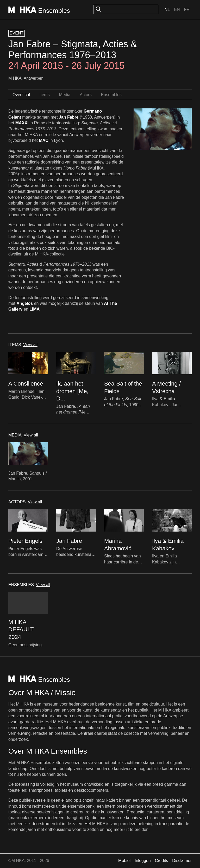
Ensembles (111, 95)
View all (30, 345)
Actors (86, 95)
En (177, 10)
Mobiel (124, 861)
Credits (162, 861)
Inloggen (143, 861)
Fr (187, 10)
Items (45, 95)
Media (65, 95)
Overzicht (21, 95)
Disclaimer (182, 861)
